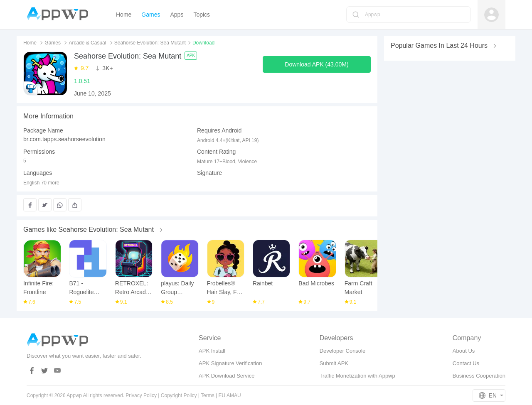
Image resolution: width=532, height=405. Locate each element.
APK (191, 55)
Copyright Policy (179, 395)
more (53, 183)
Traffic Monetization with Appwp (357, 376)
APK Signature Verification (230, 363)
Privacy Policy (141, 395)
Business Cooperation (479, 376)
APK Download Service (227, 376)
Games (53, 43)
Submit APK (334, 363)
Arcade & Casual (87, 43)
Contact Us (466, 363)
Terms (208, 395)
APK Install (212, 351)
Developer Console (343, 351)
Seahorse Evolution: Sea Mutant (150, 43)
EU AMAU (230, 395)
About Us (464, 351)
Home (30, 43)
